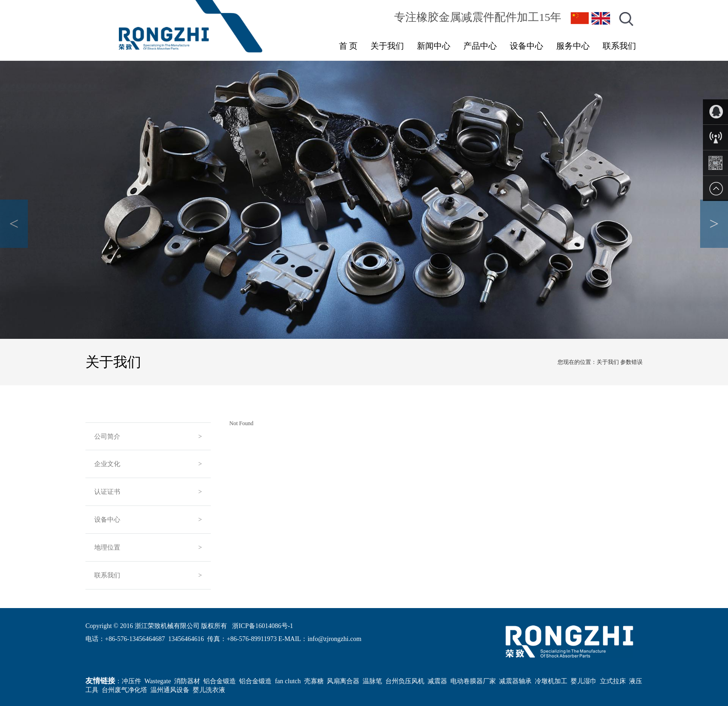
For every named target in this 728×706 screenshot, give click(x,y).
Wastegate (158, 681)
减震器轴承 (515, 681)
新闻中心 (434, 46)
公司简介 (107, 437)
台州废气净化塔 (124, 690)
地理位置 (107, 547)
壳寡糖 (314, 681)
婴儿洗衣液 (209, 690)
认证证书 (107, 492)
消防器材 (187, 681)
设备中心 (526, 46)
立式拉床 (613, 681)
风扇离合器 (343, 681)
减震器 (437, 681)
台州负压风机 (405, 681)
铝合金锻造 (220, 681)
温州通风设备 (170, 690)
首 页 (348, 46)
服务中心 (573, 46)
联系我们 (619, 46)
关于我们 (387, 46)
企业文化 (107, 464)
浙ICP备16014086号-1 (263, 626)
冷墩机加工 (551, 681)
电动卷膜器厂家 (473, 681)
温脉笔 (372, 681)
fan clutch (288, 681)
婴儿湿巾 (584, 681)
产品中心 (480, 46)
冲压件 (131, 681)
